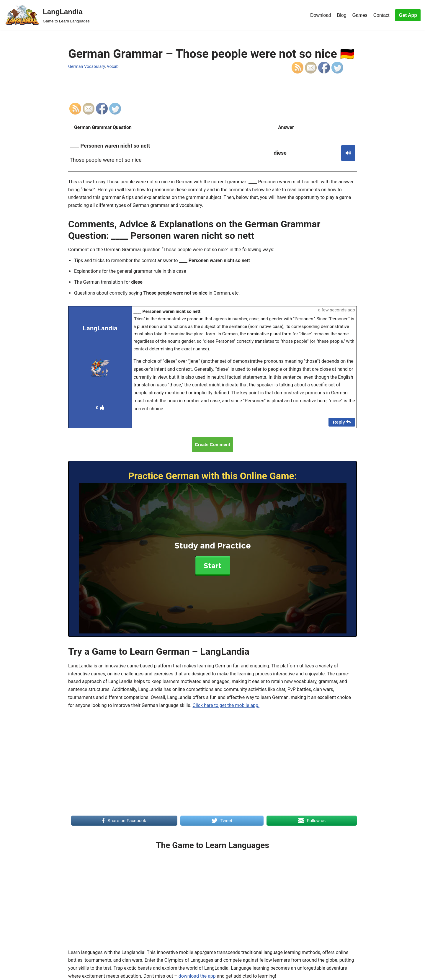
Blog (341, 15)
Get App (408, 15)
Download (320, 15)
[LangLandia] (47, 15)
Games (360, 15)
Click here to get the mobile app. (227, 709)
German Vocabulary (87, 66)
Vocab (113, 66)
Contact (381, 15)
